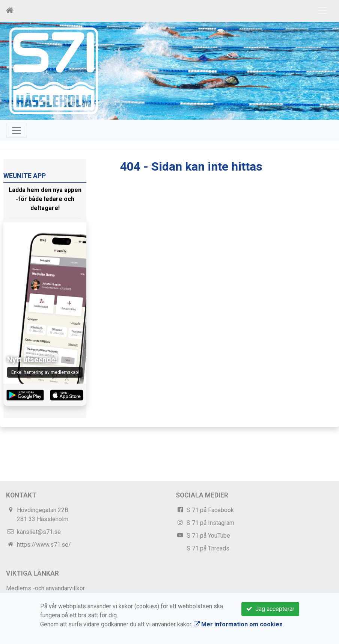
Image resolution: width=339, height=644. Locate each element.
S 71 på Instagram (210, 523)
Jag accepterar (270, 609)
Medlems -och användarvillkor (45, 588)
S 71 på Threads (208, 548)
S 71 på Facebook (210, 510)
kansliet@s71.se (39, 532)
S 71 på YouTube (208, 536)
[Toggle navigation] (322, 11)
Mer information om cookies (238, 624)
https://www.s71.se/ (44, 545)
